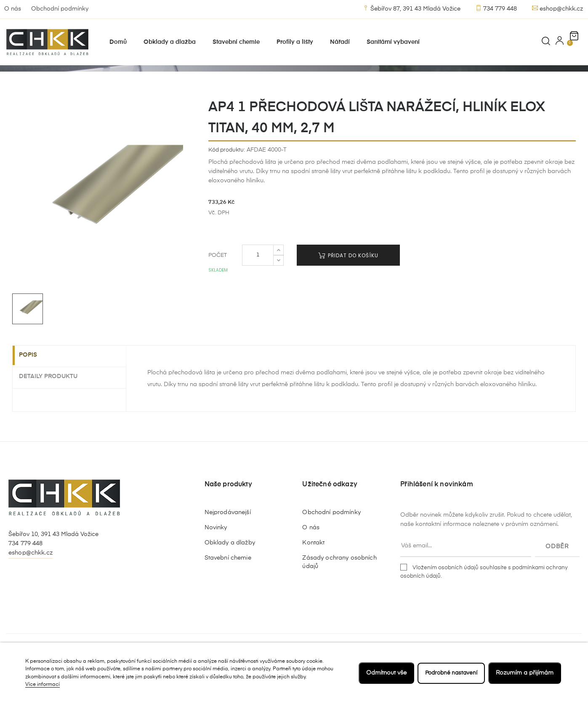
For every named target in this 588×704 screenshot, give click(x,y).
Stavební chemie (228, 589)
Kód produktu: (227, 181)
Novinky (216, 559)
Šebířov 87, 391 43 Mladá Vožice (412, 8)
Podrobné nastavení (450, 673)
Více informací (43, 685)
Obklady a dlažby (230, 574)
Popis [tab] (34, 387)
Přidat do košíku (348, 287)
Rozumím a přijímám (525, 673)
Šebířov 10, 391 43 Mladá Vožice (53, 566)
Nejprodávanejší (228, 544)
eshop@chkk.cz (557, 8)
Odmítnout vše (383, 673)
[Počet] (258, 286)
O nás (13, 9)
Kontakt (313, 574)
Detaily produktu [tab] (55, 407)
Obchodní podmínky (60, 9)
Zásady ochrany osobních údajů (339, 593)
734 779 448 (496, 8)
